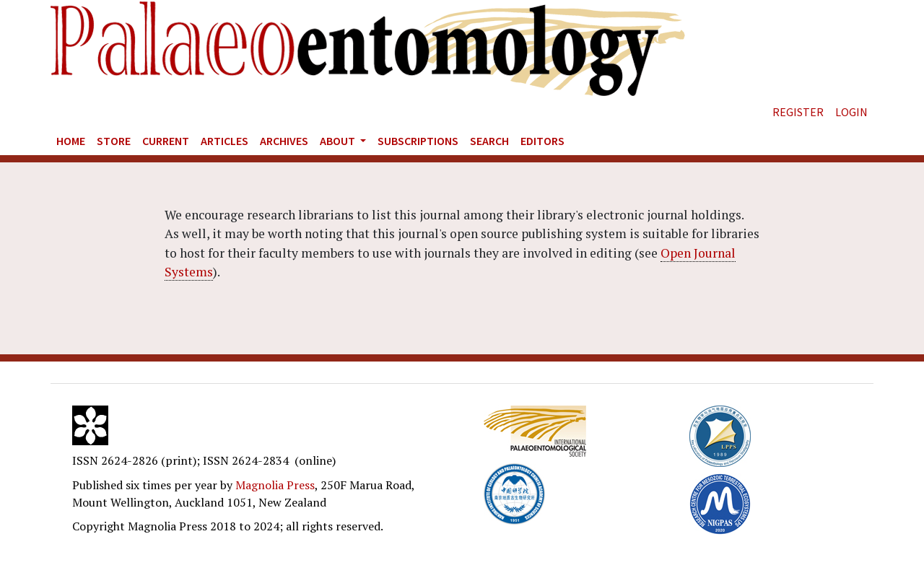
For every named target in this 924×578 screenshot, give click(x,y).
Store (114, 141)
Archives (284, 141)
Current (166, 141)
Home (71, 141)
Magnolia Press (275, 485)
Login (851, 112)
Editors (542, 141)
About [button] (339, 141)
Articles (225, 141)
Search (489, 141)
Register (798, 112)
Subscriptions (418, 141)
